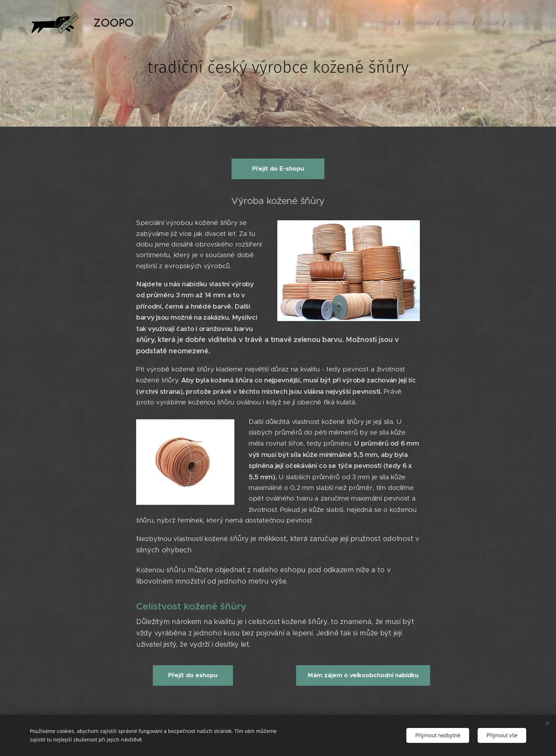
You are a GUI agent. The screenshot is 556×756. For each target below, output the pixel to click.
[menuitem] (389, 23)
